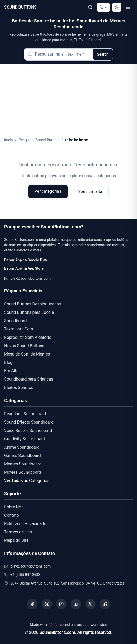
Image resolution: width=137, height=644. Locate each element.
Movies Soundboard (23, 472)
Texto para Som (19, 329)
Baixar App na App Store (24, 268)
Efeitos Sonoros (19, 387)
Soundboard (15, 321)
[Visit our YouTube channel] (76, 604)
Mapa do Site (16, 540)
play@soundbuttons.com (31, 278)
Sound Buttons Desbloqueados (33, 304)
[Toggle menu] (128, 7)
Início (9, 140)
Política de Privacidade (25, 524)
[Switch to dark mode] (117, 7)
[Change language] (103, 7)
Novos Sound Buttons (24, 346)
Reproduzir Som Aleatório (28, 337)
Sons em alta (90, 192)
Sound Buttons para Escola (29, 312)
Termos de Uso (18, 532)
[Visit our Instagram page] (61, 604)
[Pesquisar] (90, 7)
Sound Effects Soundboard (29, 422)
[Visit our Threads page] (90, 604)
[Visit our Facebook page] (32, 604)
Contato (12, 515)
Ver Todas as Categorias (27, 481)
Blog (8, 362)
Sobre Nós (14, 507)
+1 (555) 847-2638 (25, 575)
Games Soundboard (22, 456)
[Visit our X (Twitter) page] (47, 604)
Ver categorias (48, 191)
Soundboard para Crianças (29, 379)
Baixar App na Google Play (26, 260)
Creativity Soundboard (25, 439)
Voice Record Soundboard (28, 431)
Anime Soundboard (22, 447)
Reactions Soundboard (25, 414)
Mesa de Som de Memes (27, 354)
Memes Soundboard (23, 464)
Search (103, 54)
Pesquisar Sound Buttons (39, 140)
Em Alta (11, 371)
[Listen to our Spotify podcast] (105, 604)
